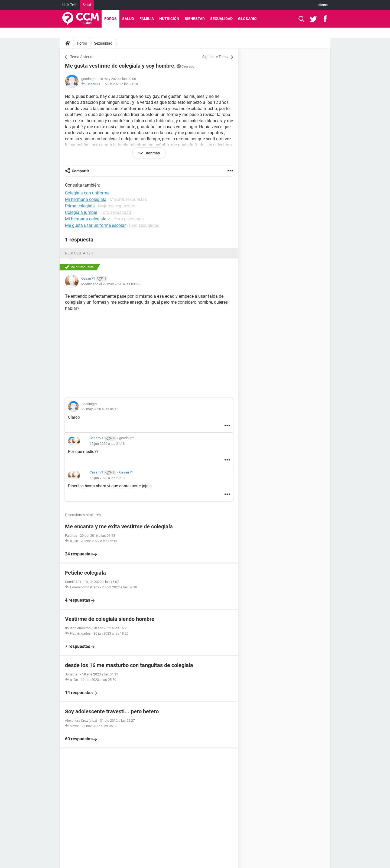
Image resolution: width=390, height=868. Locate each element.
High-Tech (70, 5)
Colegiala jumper (81, 212)
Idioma (323, 5)
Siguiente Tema (215, 57)
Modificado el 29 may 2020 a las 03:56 (110, 284)
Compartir (80, 171)
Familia (147, 19)
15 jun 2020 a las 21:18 (120, 84)
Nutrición (169, 19)
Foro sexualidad (116, 212)
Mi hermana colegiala (86, 219)
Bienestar (195, 19)
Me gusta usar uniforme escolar (95, 225)
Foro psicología (129, 219)
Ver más (152, 153)
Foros (110, 19)
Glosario (247, 19)
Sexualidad (221, 19)
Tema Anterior (82, 57)
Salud (87, 5)
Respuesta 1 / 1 (79, 253)
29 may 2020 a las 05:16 (100, 409)
